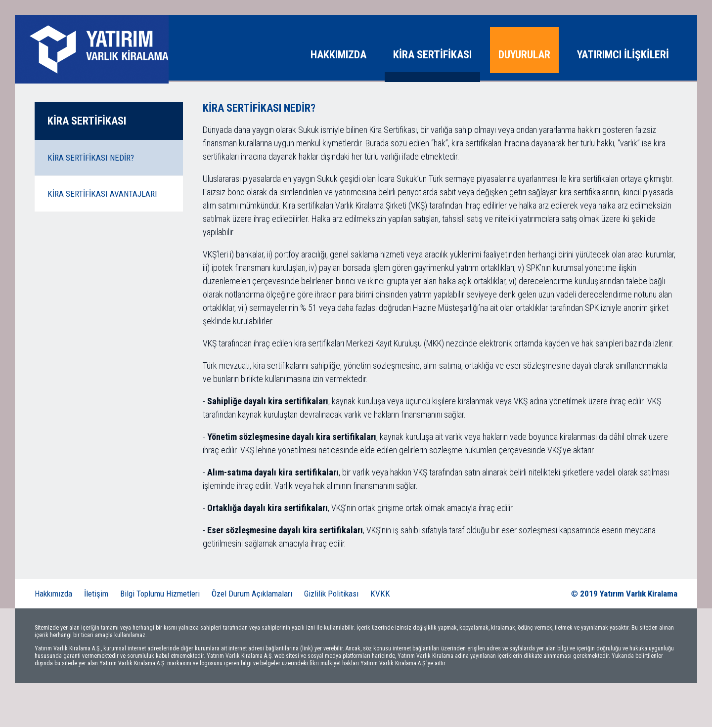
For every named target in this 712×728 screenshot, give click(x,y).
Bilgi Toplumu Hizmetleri (160, 595)
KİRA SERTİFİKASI (432, 55)
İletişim (96, 595)
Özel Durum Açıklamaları (252, 595)
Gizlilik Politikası (331, 595)
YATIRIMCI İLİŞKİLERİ (623, 55)
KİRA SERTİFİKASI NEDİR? (91, 159)
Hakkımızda (53, 595)
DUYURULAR (524, 55)
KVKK (380, 595)
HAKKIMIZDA (338, 55)
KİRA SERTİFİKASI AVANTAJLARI (102, 195)
